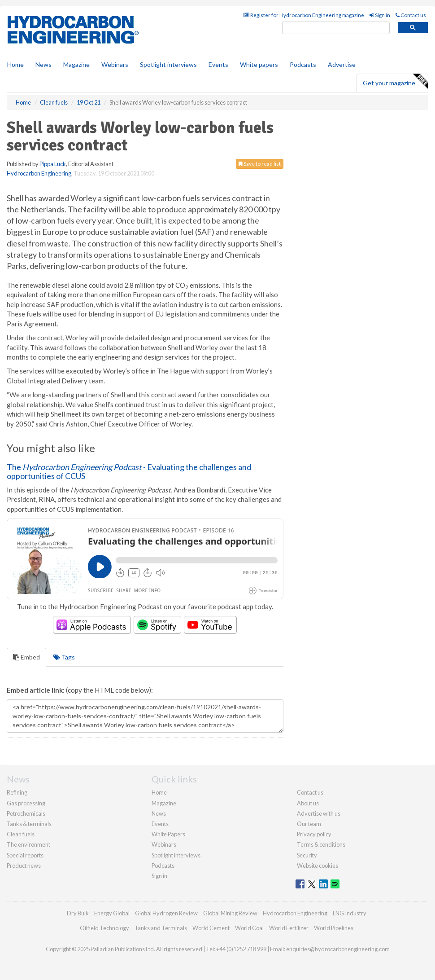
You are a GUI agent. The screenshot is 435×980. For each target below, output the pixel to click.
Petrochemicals (26, 813)
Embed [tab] (26, 657)
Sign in (380, 15)
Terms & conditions (321, 844)
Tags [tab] (64, 657)
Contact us (411, 15)
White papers (259, 64)
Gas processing (26, 803)
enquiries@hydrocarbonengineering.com (338, 949)
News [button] (43, 64)
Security (307, 855)
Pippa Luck (53, 164)
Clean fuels (21, 834)
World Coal (249, 928)
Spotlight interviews (168, 64)
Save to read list (260, 164)
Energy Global (112, 913)
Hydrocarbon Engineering (39, 173)
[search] (336, 28)
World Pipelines (334, 928)
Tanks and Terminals (161, 928)
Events (218, 64)
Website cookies (318, 866)
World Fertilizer (289, 928)
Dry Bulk (78, 913)
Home (15, 64)
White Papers (168, 834)
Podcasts (303, 64)
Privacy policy (314, 834)
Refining (17, 792)
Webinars (115, 64)
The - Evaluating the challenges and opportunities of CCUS (129, 471)
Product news (24, 866)
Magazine (76, 64)
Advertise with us (319, 813)
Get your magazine (395, 82)
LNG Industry (350, 913)
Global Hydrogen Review (166, 913)
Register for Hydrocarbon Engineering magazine (304, 15)
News (159, 813)
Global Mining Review (230, 913)
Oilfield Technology (104, 928)
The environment (28, 844)
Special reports (25, 855)
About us (308, 803)
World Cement (211, 928)
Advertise (342, 64)
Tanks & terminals (29, 824)
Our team (309, 824)
